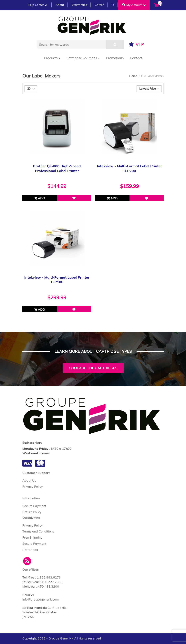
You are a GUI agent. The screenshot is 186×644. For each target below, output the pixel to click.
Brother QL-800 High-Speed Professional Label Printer (57, 168)
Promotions (115, 58)
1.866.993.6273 (49, 577)
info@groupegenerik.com (41, 599)
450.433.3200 (48, 586)
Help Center (37, 5)
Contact (136, 58)
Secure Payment (34, 506)
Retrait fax (30, 550)
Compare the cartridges (93, 368)
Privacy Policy (33, 486)
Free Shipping (32, 537)
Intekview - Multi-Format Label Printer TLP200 (129, 168)
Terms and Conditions (38, 531)
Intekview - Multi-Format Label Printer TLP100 (57, 280)
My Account (134, 5)
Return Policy (32, 512)
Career (99, 5)
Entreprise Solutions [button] (83, 58)
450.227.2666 (52, 582)
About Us (29, 480)
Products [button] (52, 58)
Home (133, 76)
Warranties (79, 5)
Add (40, 198)
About (60, 5)
